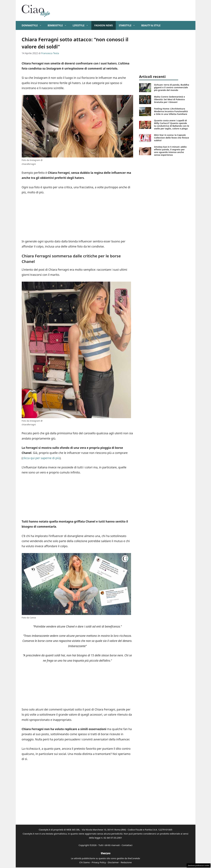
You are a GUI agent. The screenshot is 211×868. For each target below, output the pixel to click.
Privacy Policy (99, 862)
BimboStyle (59, 25)
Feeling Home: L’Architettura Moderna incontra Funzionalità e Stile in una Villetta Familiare (171, 111)
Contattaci (127, 845)
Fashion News (104, 25)
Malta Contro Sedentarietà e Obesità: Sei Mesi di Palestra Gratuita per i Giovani (170, 99)
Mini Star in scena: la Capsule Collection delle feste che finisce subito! (172, 138)
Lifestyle (82, 25)
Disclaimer (113, 862)
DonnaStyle (33, 25)
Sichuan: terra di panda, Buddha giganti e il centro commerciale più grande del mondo (172, 87)
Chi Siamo (85, 862)
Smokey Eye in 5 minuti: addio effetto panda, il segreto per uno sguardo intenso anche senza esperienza (170, 151)
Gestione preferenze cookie (199, 865)
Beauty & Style (151, 25)
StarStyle (128, 25)
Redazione (126, 862)
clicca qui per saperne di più (41, 458)
